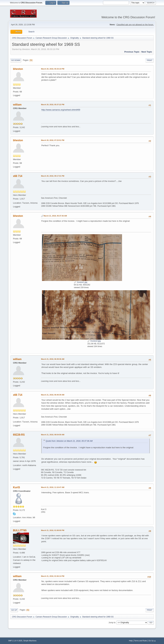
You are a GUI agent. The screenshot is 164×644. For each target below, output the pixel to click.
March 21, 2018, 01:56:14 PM (53, 576)
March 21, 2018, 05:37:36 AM (55, 216)
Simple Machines (30, 641)
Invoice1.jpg (80, 282)
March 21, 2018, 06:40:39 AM (53, 395)
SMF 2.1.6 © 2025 (15, 641)
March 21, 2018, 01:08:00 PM (53, 530)
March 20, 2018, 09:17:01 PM (53, 176)
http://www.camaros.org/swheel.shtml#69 (61, 110)
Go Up (14, 610)
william (17, 105)
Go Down (16, 60)
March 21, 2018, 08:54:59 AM (53, 435)
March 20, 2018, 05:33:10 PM (53, 69)
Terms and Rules (141, 641)
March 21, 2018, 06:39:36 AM (53, 359)
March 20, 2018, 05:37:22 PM (53, 105)
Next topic (147, 52)
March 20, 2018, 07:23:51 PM (53, 140)
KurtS (16, 487)
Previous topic (132, 52)
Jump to (112, 623)
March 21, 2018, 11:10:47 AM (53, 487)
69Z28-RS (19, 435)
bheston (18, 69)
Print (150, 60)
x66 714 (18, 176)
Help (131, 641)
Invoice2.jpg (94, 341)
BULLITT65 (20, 530)
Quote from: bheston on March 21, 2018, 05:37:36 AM (69, 441)
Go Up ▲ (152, 641)
